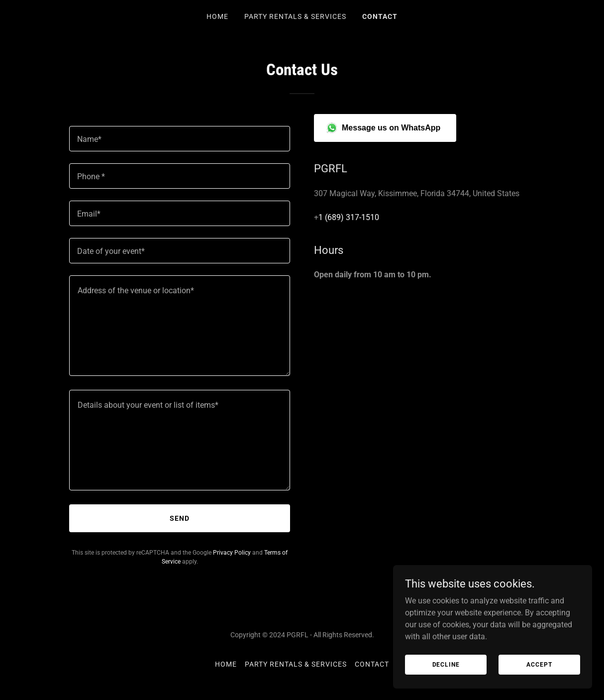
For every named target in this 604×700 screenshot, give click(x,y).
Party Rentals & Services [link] (295, 16)
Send (180, 518)
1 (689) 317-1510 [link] (349, 217)
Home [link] (217, 16)
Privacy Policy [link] (232, 553)
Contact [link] (380, 16)
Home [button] (226, 664)
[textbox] (180, 139)
